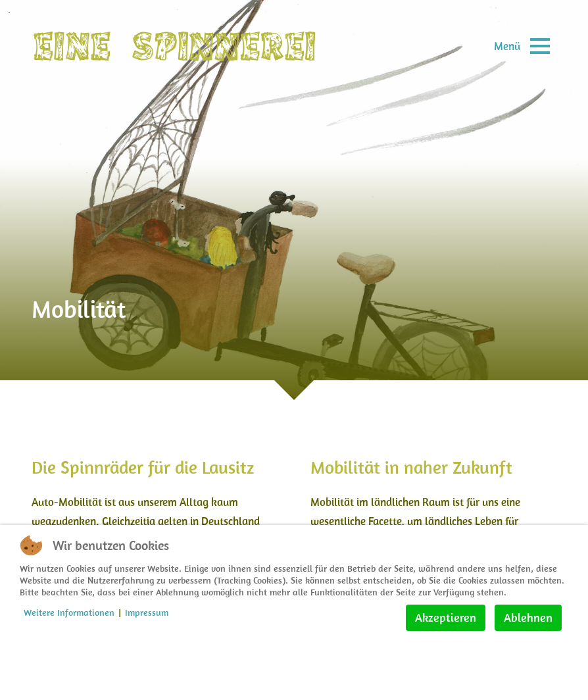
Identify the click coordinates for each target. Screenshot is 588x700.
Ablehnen (528, 617)
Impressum (147, 612)
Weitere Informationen (69, 612)
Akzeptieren (446, 617)
